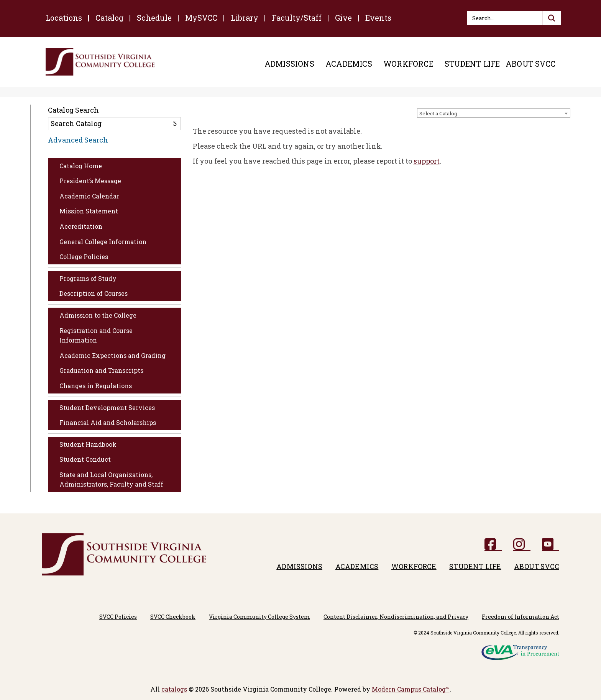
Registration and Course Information (96, 335)
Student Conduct (85, 459)
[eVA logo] (520, 650)
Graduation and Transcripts (101, 370)
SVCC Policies (118, 617)
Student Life (472, 64)
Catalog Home (81, 166)
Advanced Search (78, 140)
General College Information (103, 242)
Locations (64, 18)
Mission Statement (89, 211)
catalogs (174, 689)
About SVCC (530, 64)
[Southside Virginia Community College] (100, 62)
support (427, 161)
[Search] (514, 18)
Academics (349, 64)
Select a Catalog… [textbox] (440, 113)
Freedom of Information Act (521, 617)
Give (343, 18)
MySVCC (201, 18)
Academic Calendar (89, 196)
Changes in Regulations (96, 386)
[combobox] (494, 113)
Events (378, 18)
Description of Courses (94, 293)
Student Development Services (107, 407)
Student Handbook (88, 444)
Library (245, 18)
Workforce (408, 64)
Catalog (109, 18)
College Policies (84, 257)
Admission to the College (98, 315)
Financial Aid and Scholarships (108, 422)
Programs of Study (88, 278)
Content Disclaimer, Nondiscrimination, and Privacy (396, 617)
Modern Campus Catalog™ (411, 689)
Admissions (289, 64)
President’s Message (90, 181)
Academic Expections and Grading (112, 355)
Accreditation (81, 226)
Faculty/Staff (297, 18)
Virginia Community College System (259, 617)
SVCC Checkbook (173, 617)
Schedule (154, 18)
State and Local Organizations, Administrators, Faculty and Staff (111, 480)
